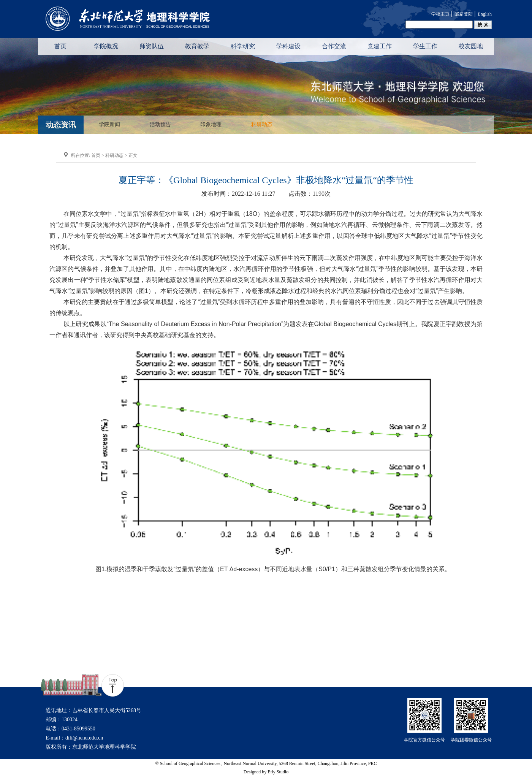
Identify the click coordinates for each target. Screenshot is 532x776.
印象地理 (211, 125)
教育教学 (197, 46)
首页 (60, 46)
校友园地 (471, 46)
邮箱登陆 (464, 14)
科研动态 (262, 125)
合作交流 (334, 46)
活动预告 (160, 125)
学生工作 (425, 46)
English (485, 14)
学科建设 (288, 46)
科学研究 (243, 46)
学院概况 (106, 46)
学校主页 (440, 14)
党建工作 (380, 46)
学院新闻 (109, 125)
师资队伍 (152, 46)
